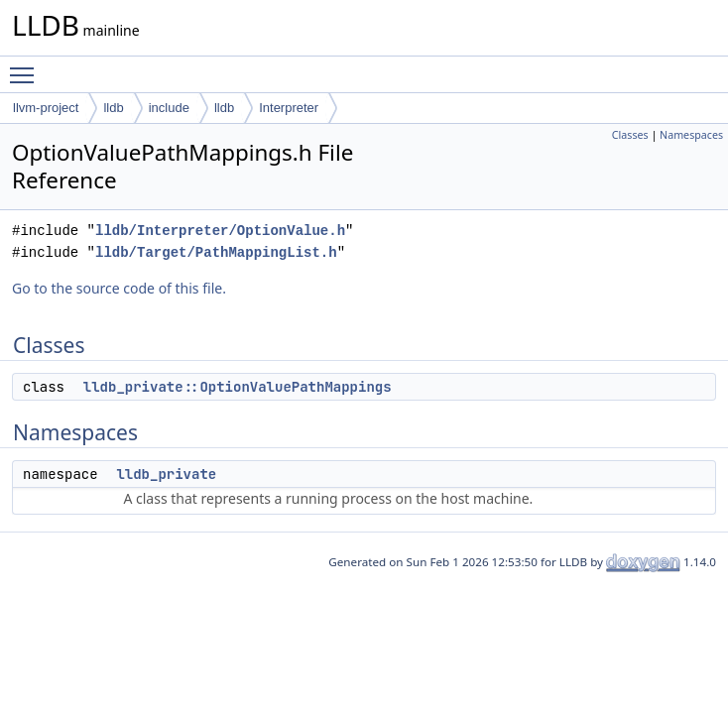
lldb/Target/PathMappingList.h (216, 252)
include (169, 108)
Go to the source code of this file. (119, 288)
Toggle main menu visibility (27, 66)
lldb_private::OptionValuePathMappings (238, 387)
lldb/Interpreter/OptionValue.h (220, 231)
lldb (113, 108)
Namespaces (691, 135)
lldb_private (166, 474)
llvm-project (46, 108)
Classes (630, 135)
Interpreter (289, 108)
